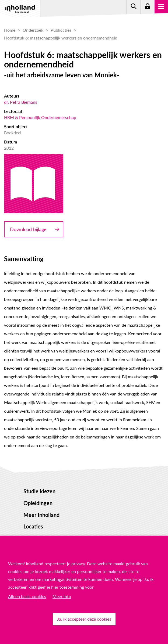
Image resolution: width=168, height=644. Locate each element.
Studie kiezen (39, 491)
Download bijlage (28, 229)
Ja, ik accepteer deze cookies (84, 619)
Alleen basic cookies (27, 596)
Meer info (62, 596)
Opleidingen (38, 503)
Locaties (33, 526)
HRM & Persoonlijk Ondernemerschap (40, 117)
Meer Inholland (41, 515)
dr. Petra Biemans (21, 102)
